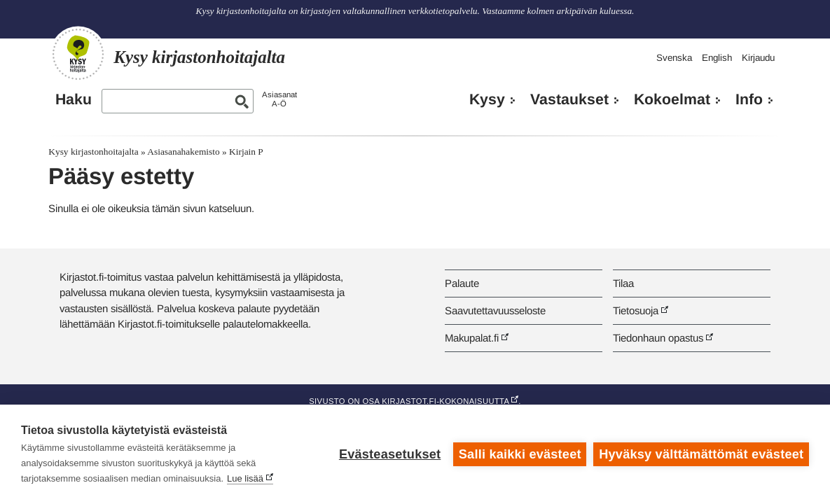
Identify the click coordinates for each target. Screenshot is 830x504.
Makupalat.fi (472, 338)
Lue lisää (245, 478)
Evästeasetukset (390, 454)
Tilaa (623, 283)
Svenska (674, 58)
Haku (74, 99)
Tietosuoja (636, 310)
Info (749, 99)
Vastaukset (569, 99)
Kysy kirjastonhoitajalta (93, 152)
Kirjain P (246, 152)
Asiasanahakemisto (183, 152)
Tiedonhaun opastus (658, 338)
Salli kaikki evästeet (520, 454)
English (717, 58)
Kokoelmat (672, 99)
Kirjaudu (758, 58)
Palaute (462, 283)
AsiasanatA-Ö (279, 99)
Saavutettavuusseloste (495, 310)
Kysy (487, 99)
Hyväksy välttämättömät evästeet (701, 454)
